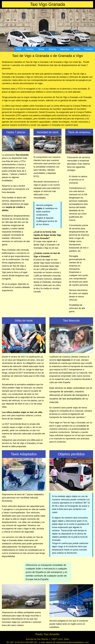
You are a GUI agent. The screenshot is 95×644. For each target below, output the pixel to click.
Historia (52, 49)
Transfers (89, 49)
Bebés (77, 49)
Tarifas (41, 49)
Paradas (30, 49)
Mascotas (65, 49)
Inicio (19, 49)
